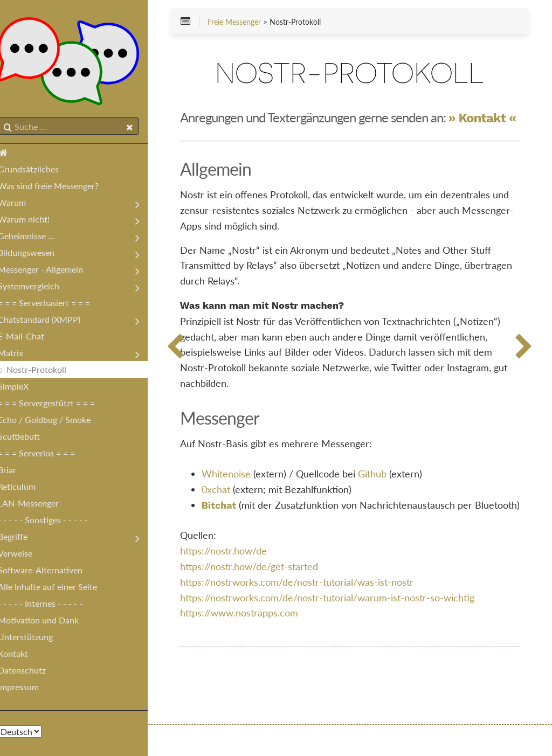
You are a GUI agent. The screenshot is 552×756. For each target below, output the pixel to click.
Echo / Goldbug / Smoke (55, 422)
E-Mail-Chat (32, 338)
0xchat (232, 504)
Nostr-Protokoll (47, 372)
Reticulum (27, 488)
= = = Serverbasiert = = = (55, 305)
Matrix (21, 355)
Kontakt (24, 656)
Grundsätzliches (39, 171)
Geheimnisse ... (37, 238)
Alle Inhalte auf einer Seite (58, 589)
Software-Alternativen (51, 572)
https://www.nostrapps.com (255, 644)
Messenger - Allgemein (51, 271)
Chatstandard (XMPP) (50, 321)
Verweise (26, 555)
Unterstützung (36, 639)
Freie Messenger (250, 23)
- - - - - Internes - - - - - (51, 605)
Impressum (29, 689)
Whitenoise (242, 489)
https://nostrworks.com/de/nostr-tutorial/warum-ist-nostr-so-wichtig (343, 628)
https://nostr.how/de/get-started (265, 597)
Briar (18, 472)
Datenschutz (33, 672)
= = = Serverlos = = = (47, 455)
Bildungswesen (37, 255)
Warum (23, 204)
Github (388, 489)
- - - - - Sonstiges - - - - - (54, 522)
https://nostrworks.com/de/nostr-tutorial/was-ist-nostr (313, 613)
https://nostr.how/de (240, 581)
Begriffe (23, 539)
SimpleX (24, 388)
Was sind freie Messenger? (59, 188)
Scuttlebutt (30, 438)
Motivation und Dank (49, 622)
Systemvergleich (39, 288)
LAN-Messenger (39, 505)
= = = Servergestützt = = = (57, 405)
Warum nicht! (34, 221)
